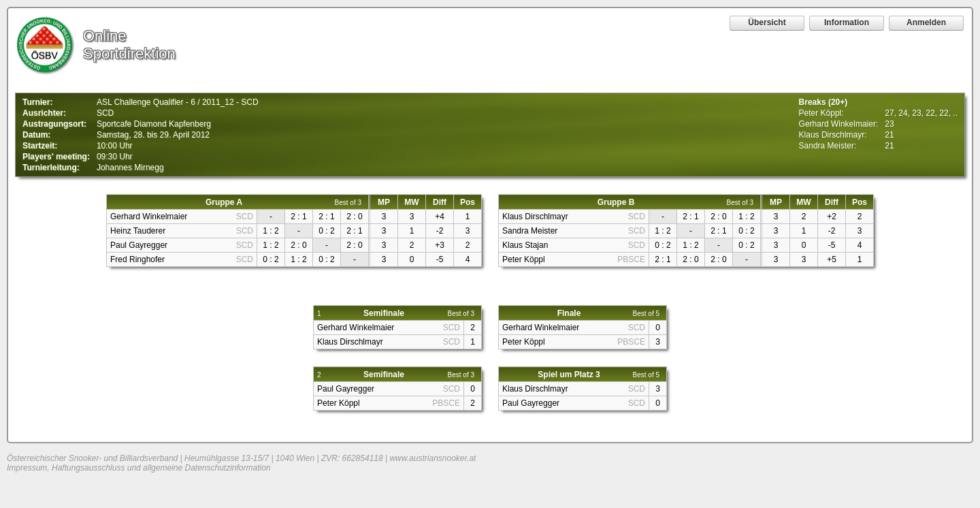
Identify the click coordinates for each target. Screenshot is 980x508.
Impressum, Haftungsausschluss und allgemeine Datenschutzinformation (139, 468)
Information (847, 22)
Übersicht (767, 22)
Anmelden (926, 22)
